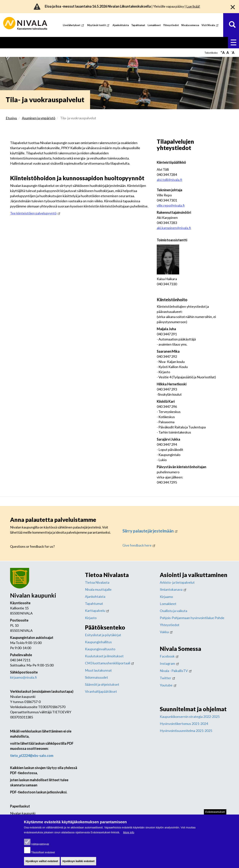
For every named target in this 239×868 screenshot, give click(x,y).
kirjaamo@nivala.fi (24, 677)
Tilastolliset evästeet (43, 855)
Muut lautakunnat (98, 670)
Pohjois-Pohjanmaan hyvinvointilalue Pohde (192, 617)
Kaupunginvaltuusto (100, 648)
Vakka (167, 631)
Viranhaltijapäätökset (101, 691)
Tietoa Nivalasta (97, 582)
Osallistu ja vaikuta (173, 610)
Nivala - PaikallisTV (176, 670)
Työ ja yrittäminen (183, 42)
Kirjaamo (166, 596)
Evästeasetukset (215, 814)
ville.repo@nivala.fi (171, 205)
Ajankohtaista (121, 25)
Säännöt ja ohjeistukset (102, 684)
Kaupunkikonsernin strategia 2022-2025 (190, 716)
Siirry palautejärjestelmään (150, 530)
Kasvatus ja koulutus (79, 42)
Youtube (168, 684)
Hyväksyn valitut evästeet (42, 863)
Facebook (169, 655)
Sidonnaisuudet (96, 677)
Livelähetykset (74, 25)
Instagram (170, 663)
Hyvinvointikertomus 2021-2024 (184, 723)
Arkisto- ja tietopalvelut (177, 582)
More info (129, 835)
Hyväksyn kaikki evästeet (78, 863)
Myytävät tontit (99, 25)
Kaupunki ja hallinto (217, 42)
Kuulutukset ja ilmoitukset (104, 655)
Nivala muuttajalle (98, 589)
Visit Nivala (210, 25)
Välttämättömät (40, 846)
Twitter (168, 677)
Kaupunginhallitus (98, 641)
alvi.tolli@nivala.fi (169, 179)
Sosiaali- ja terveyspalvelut (121, 42)
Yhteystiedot (171, 25)
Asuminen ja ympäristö (41, 42)
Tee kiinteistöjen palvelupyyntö (36, 212)
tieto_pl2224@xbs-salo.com (32, 755)
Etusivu (13, 42)
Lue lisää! (193, 6)
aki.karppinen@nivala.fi (174, 227)
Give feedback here (139, 544)
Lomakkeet (154, 25)
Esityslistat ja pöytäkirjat (103, 634)
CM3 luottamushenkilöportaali (110, 662)
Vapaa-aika (156, 42)
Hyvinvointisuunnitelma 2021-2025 (186, 730)
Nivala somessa (190, 25)
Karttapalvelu (97, 610)
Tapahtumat (138, 25)
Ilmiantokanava (173, 589)
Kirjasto (91, 617)
